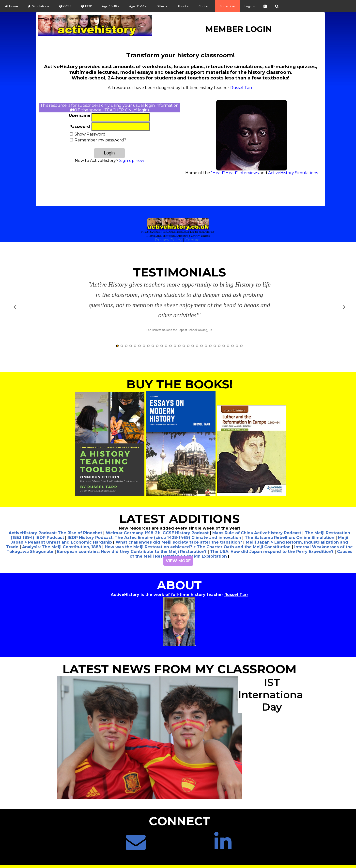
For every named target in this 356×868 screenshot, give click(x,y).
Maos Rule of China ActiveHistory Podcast (257, 523)
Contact (204, 6)
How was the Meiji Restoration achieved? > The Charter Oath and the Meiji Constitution (198, 537)
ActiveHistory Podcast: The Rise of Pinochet (55, 523)
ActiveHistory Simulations (293, 173)
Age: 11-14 (138, 6)
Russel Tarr (241, 88)
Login (250, 6)
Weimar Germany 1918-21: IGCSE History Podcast (157, 523)
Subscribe (227, 6)
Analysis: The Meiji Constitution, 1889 (62, 537)
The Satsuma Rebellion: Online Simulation (290, 528)
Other (162, 6)
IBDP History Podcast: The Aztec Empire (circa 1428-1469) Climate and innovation (154, 528)
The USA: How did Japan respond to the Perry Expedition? (272, 542)
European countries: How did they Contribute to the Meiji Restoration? (132, 542)
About (183, 6)
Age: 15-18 (111, 6)
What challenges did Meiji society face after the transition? (179, 532)
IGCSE (65, 6)
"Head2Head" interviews (235, 173)
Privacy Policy (169, 240)
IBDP (87, 6)
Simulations (39, 6)
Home (11, 6)
